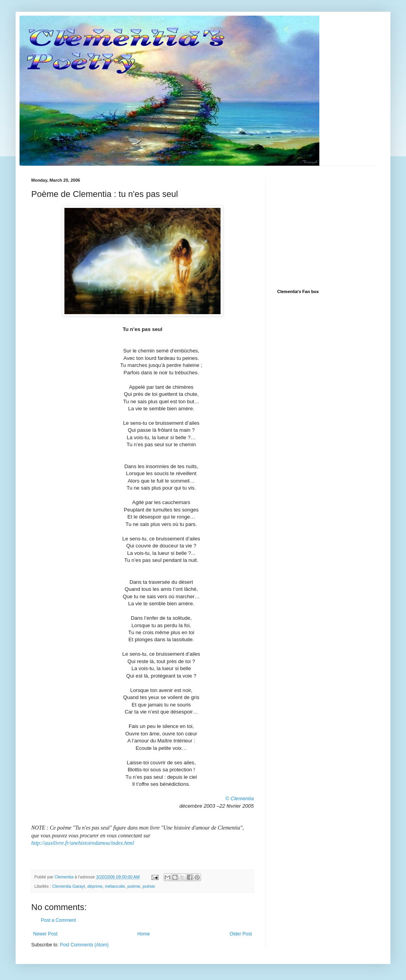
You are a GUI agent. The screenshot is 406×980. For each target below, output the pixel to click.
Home (144, 934)
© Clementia (240, 798)
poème (134, 886)
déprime (95, 886)
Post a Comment (58, 920)
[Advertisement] (336, 227)
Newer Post (45, 934)
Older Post (241, 934)
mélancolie (115, 886)
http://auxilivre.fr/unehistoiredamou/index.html (83, 843)
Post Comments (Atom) (84, 945)
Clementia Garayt (69, 886)
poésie (149, 886)
